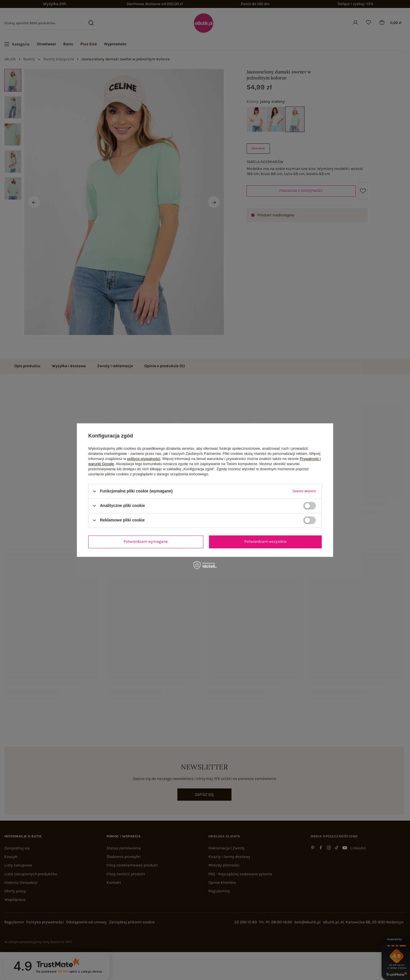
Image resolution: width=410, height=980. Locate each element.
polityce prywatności (144, 459)
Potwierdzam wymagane (146, 542)
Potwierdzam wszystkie (265, 542)
